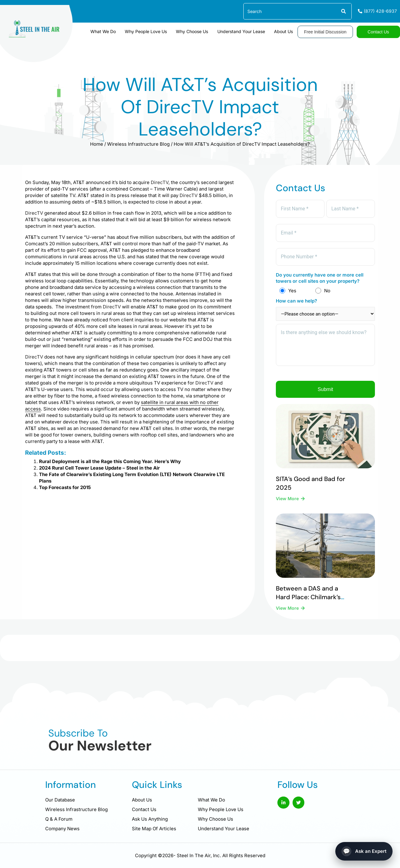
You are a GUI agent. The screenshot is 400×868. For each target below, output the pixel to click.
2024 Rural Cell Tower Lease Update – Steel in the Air (99, 468)
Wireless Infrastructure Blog (138, 144)
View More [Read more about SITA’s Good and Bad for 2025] (288, 500)
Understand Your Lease (243, 31)
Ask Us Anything (150, 819)
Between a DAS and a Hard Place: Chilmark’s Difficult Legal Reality (308, 598)
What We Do (108, 31)
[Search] (343, 11)
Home (97, 144)
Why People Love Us (150, 31)
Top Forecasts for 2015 (65, 487)
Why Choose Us (195, 31)
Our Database (60, 800)
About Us (284, 31)
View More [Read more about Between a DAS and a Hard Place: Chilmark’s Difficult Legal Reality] (288, 609)
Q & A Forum (59, 819)
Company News (62, 829)
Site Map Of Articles (154, 829)
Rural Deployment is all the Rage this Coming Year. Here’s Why (110, 461)
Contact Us (144, 809)
